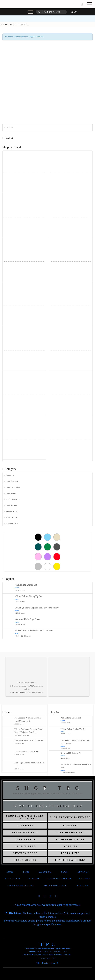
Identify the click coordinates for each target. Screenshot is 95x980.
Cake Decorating (12, 487)
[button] (82, 4)
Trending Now (11, 523)
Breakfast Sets (11, 481)
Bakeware (9, 475)
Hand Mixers (11, 505)
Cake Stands (10, 493)
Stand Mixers (11, 517)
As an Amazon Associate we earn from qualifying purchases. (47, 905)
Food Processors (12, 499)
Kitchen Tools (11, 511)
